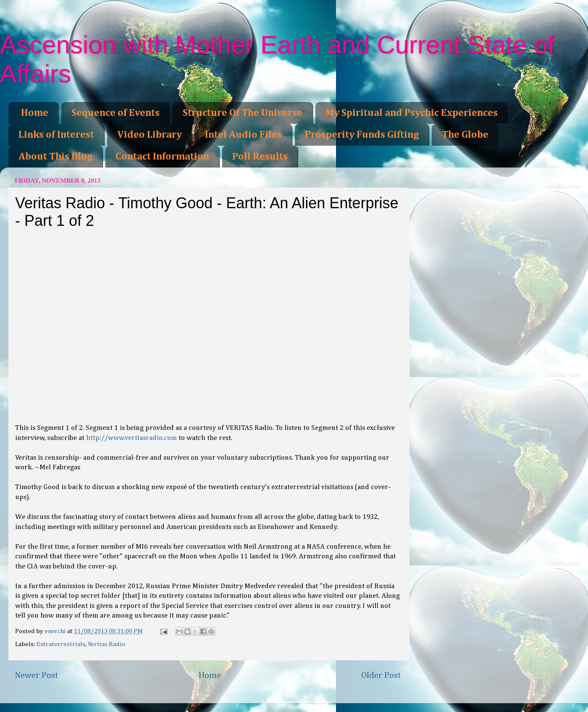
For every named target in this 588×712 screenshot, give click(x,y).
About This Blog (55, 157)
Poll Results (260, 157)
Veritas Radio (106, 644)
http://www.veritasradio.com (131, 438)
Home (35, 113)
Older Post (381, 675)
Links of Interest (56, 135)
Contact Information (162, 157)
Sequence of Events (115, 113)
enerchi (56, 631)
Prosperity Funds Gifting (362, 135)
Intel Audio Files (243, 135)
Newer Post (37, 675)
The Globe (465, 135)
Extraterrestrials (61, 644)
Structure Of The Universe (243, 113)
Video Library (150, 135)
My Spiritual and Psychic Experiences (412, 113)
